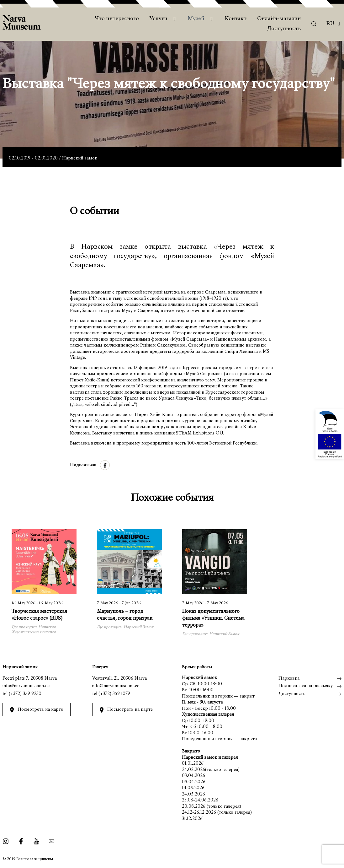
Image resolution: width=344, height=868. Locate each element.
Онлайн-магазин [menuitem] (279, 19)
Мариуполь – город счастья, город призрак (125, 615)
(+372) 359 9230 (25, 694)
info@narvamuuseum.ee (26, 686)
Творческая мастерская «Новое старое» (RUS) (39, 615)
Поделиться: (83, 465)
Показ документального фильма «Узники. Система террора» (213, 619)
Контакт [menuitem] (236, 19)
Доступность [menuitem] (284, 29)
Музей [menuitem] (196, 19)
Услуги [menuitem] (159, 19)
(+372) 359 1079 (114, 694)
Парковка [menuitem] (289, 679)
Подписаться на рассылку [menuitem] (306, 686)
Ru (330, 24)
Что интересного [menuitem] (117, 19)
